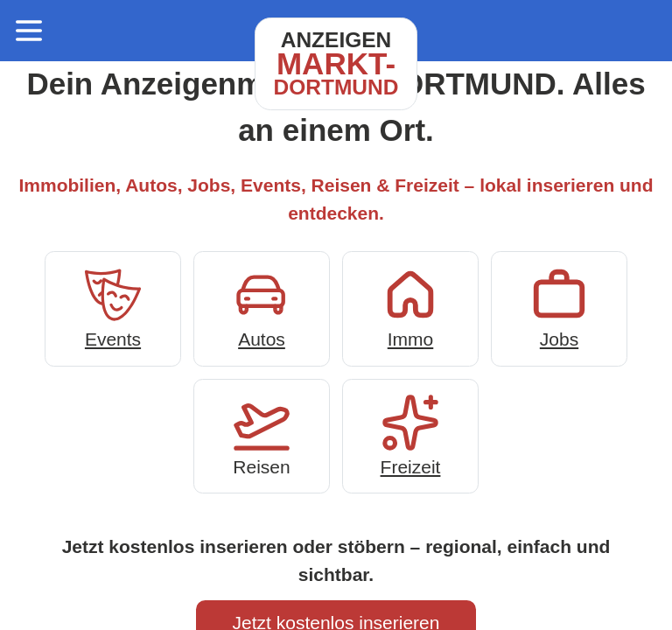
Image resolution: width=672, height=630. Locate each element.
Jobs (559, 307)
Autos (262, 307)
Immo (410, 307)
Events (113, 307)
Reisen (262, 434)
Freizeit (410, 434)
